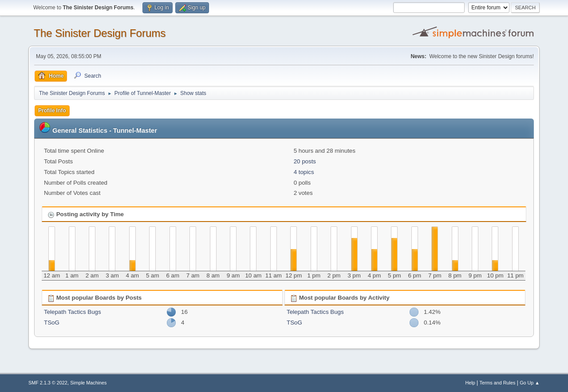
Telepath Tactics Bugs (73, 312)
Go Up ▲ (530, 383)
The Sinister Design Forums (100, 33)
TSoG (52, 323)
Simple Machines (88, 383)
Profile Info (52, 111)
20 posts (305, 161)
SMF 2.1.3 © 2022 (48, 383)
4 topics (304, 172)
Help (470, 383)
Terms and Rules (498, 383)
